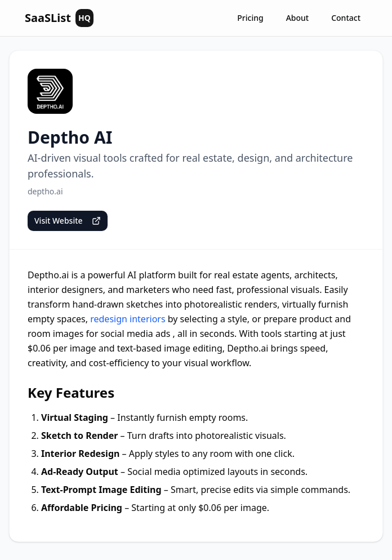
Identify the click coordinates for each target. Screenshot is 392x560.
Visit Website (68, 221)
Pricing (250, 18)
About (298, 18)
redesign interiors (128, 319)
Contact (346, 18)
